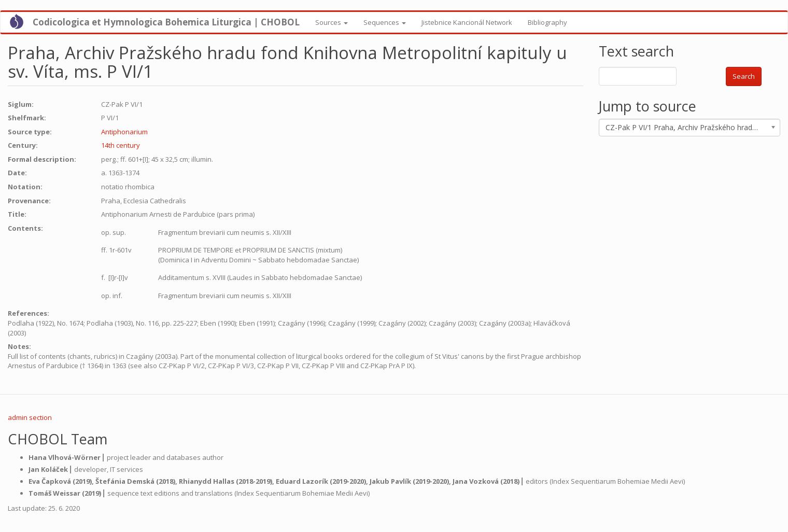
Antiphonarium (124, 132)
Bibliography (547, 22)
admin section (30, 417)
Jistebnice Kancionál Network (467, 22)
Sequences (385, 22)
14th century (121, 145)
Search (744, 76)
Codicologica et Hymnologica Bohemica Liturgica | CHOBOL (166, 22)
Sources (332, 22)
